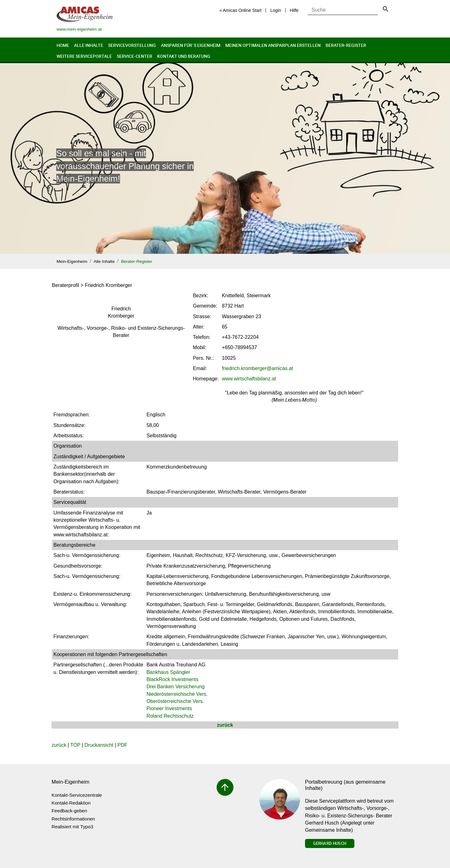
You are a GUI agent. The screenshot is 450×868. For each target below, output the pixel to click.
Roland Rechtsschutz (170, 716)
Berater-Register (346, 45)
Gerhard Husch (330, 843)
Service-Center (135, 56)
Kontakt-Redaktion (71, 803)
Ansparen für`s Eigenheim (191, 45)
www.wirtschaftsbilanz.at (249, 379)
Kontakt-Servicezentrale (77, 795)
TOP (75, 745)
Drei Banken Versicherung (176, 687)
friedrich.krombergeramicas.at (257, 368)
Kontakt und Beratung (184, 56)
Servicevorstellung (132, 45)
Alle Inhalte (89, 45)
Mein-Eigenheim (72, 261)
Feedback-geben (69, 811)
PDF (122, 745)
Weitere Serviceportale (84, 56)
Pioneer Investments (169, 708)
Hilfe (294, 10)
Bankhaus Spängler (168, 672)
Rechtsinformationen (73, 819)
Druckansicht (99, 745)
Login (276, 10)
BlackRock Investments (172, 679)
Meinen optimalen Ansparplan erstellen (273, 45)
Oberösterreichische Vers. (175, 701)
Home (63, 45)
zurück (225, 725)
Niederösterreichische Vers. (177, 694)
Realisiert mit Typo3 (72, 827)
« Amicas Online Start (240, 10)
